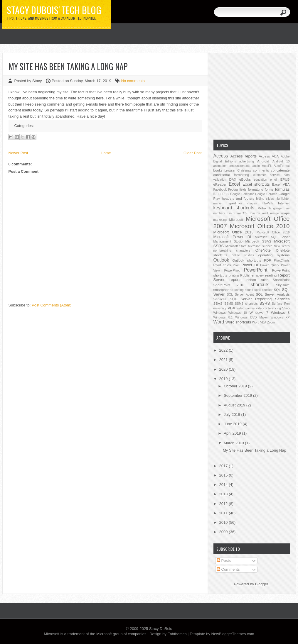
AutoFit (267, 166)
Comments (228, 569)
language (276, 208)
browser (230, 171)
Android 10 (281, 161)
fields (243, 190)
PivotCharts (282, 261)
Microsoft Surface (260, 246)
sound (249, 290)
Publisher (247, 275)
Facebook (220, 190)
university (220, 308)
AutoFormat (282, 166)
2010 (224, 522)
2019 (224, 379)
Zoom (271, 322)
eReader (220, 184)
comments (261, 170)
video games (246, 308)
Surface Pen (281, 304)
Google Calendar (242, 194)
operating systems (274, 255)
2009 (224, 532)
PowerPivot (232, 271)
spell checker (263, 290)
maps (286, 213)
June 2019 (233, 424)
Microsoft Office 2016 (273, 232)
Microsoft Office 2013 (234, 232)
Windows (220, 313)
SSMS (229, 304)
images (252, 203)
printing (234, 276)
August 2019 (235, 405)
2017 (224, 466)
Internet (284, 203)
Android (263, 161)
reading (271, 275)
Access (221, 156)
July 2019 (232, 415)
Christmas (244, 171)
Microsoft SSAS (258, 241)
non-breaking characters (232, 251)
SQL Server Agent (240, 295)
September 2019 (238, 395)
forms (269, 189)
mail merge (271, 213)
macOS (242, 213)
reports (235, 280)
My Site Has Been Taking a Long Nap (68, 66)
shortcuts (260, 285)
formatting (256, 189)
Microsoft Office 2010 (260, 226)
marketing (220, 220)
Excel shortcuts (256, 184)
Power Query (270, 265)
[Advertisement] (252, 96)
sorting (239, 290)
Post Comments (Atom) (52, 305)
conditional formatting (231, 175)
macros (255, 213)
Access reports (244, 156)
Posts (224, 561)
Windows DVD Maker (251, 317)
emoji (274, 180)
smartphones (223, 290)
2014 (224, 485)
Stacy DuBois (161, 629)
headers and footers (238, 198)
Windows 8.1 (223, 317)
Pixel (236, 265)
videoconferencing (268, 308)
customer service (267, 175)
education (261, 180)
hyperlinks (234, 203)
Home (106, 153)
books (218, 170)
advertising (247, 161)
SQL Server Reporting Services (260, 299)
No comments (133, 81)
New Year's (282, 246)
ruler (264, 280)
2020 (224, 369)
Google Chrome (266, 194)
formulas (282, 189)
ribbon (251, 280)
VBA (231, 308)
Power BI (250, 265)
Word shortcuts (238, 322)
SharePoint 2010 (229, 285)
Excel (234, 184)
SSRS (265, 303)
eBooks (245, 179)
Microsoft (236, 220)
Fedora (233, 190)
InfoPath (267, 203)
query (260, 276)
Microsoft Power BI (232, 237)
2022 (224, 350)
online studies (243, 255)
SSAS (218, 303)
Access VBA (269, 156)
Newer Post (18, 153)
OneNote (263, 250)
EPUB (285, 179)
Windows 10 (238, 313)
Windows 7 (259, 312)
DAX (233, 179)
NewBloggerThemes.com (233, 634)
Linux (231, 213)
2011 (224, 513)
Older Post (192, 153)
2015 (224, 475)
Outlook (221, 260)
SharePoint (281, 280)
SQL (277, 290)
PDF (267, 260)
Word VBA (259, 322)
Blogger (262, 584)
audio (256, 166)
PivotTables (222, 265)
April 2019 (233, 433)
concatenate (280, 170)
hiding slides (265, 199)
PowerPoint (256, 270)
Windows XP (280, 317)
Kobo (262, 208)
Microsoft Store (236, 246)
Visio (286, 308)
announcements (240, 166)
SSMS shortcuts (246, 304)
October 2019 (236, 386)
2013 (224, 494)
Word (219, 322)
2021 (224, 360)
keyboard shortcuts (234, 208)
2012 (224, 504)
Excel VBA (281, 184)
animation (220, 166)
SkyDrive (283, 285)
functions (221, 194)
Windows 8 (280, 312)
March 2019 (234, 443)
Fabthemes (177, 634)
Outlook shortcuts (247, 260)
